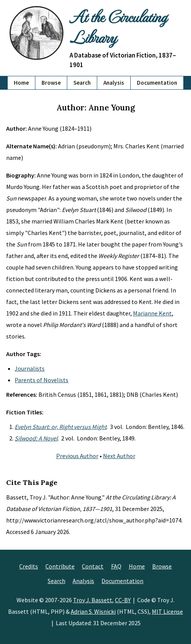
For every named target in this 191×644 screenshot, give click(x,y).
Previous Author (77, 456)
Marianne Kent (152, 313)
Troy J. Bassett (93, 600)
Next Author (119, 456)
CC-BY (123, 600)
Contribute (60, 566)
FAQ (116, 566)
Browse (51, 83)
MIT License (167, 611)
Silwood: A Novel (36, 438)
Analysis (114, 83)
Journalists (30, 368)
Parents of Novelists (42, 380)
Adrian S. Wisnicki (93, 611)
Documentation (157, 83)
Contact (93, 566)
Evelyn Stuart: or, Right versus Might (61, 427)
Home (21, 83)
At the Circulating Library (118, 26)
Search (82, 83)
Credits (29, 566)
